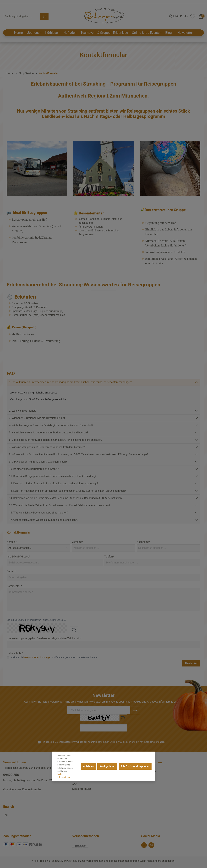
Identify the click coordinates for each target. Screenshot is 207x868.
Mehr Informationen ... (65, 776)
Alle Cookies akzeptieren (135, 766)
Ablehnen (88, 766)
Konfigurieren (107, 766)
